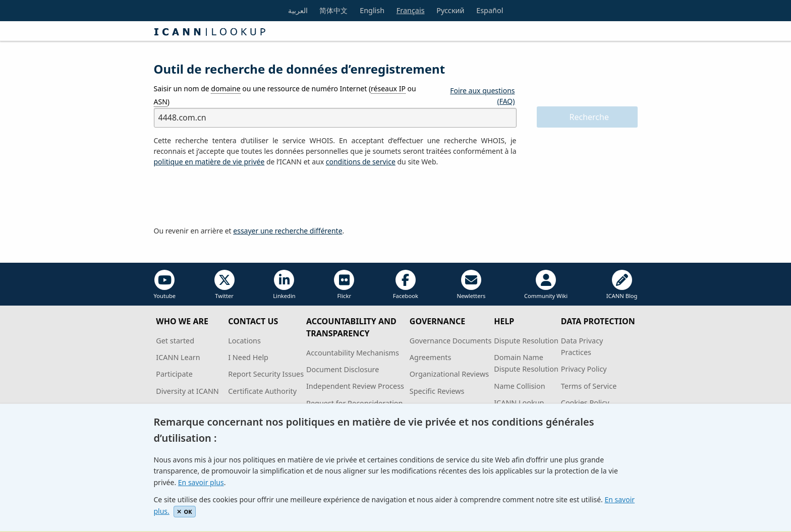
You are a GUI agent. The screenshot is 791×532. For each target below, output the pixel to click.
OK (184, 512)
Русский (450, 10)
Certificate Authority (262, 391)
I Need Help (248, 357)
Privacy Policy (584, 369)
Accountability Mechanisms (353, 353)
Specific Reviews (437, 391)
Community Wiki (546, 285)
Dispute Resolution (526, 341)
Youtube (165, 285)
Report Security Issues (266, 374)
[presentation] (231, 197)
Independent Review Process (355, 386)
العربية (298, 10)
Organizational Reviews (449, 374)
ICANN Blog (622, 285)
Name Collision (519, 386)
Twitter (224, 285)
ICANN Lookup (519, 403)
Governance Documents (450, 341)
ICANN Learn (178, 357)
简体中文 (333, 10)
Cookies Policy (585, 403)
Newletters (471, 285)
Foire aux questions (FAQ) (482, 96)
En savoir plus (201, 482)
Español (490, 10)
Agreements (431, 357)
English (372, 10)
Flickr (344, 285)
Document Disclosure (343, 369)
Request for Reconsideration (354, 403)
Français (411, 10)
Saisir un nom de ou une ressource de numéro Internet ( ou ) (285, 95)
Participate (174, 374)
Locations (244, 341)
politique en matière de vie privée (209, 162)
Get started (175, 341)
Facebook (406, 285)
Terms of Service (589, 386)
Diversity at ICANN (187, 391)
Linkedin (284, 285)
